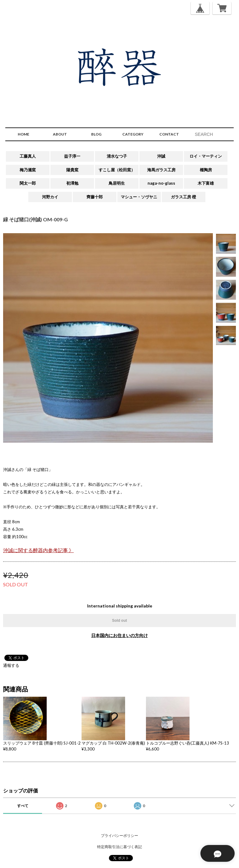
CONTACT (169, 134)
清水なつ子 (117, 156)
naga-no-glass (161, 183)
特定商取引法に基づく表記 (119, 847)
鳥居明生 (117, 183)
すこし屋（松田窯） (117, 170)
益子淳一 (72, 156)
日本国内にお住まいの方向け (119, 635)
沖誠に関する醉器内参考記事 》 (38, 550)
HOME (23, 134)
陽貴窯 (72, 170)
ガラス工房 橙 (183, 197)
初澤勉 (72, 183)
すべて (23, 806)
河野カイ (50, 197)
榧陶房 (206, 170)
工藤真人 (28, 156)
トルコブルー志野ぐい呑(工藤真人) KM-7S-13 (187, 743)
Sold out (119, 621)
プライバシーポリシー (119, 836)
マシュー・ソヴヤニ (139, 197)
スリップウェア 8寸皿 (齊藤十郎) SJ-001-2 (42, 743)
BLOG (96, 134)
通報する (11, 665)
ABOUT (60, 134)
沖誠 (161, 156)
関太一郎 (28, 183)
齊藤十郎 (95, 197)
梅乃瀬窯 (28, 170)
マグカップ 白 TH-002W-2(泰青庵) (113, 743)
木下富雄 (206, 183)
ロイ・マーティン (206, 156)
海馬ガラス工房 (161, 170)
